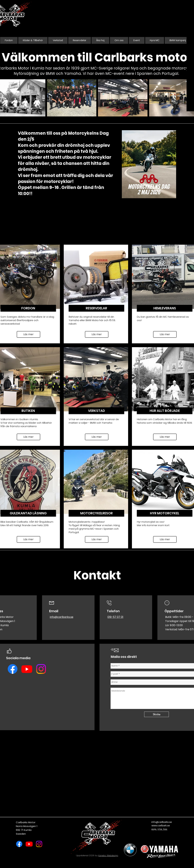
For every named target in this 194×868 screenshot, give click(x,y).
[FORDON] (28, 308)
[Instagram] (41, 669)
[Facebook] (13, 669)
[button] (165, 334)
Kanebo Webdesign (108, 855)
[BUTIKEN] (28, 411)
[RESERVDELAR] (96, 308)
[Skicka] (157, 714)
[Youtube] (27, 669)
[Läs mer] (28, 334)
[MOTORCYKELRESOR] (96, 513)
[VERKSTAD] (96, 411)
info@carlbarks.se (62, 617)
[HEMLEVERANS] (165, 308)
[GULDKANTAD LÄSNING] (28, 513)
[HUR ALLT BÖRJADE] (165, 411)
